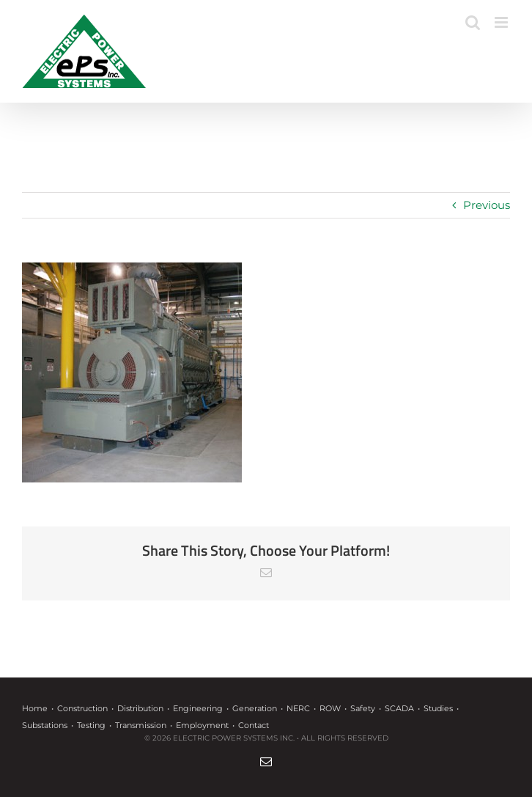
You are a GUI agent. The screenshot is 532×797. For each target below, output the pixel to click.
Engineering (198, 708)
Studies (438, 708)
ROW (330, 708)
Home (35, 708)
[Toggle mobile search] (473, 22)
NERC (298, 708)
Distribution (140, 708)
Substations (45, 725)
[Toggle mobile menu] (502, 22)
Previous (487, 205)
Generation (255, 708)
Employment (202, 725)
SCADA (399, 708)
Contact (254, 725)
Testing (91, 725)
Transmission (141, 725)
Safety (363, 708)
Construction (82, 708)
